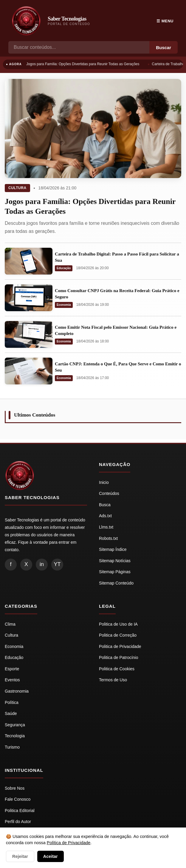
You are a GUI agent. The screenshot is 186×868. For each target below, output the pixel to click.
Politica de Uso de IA (118, 624)
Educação (64, 268)
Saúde (11, 713)
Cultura (17, 188)
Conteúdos (109, 493)
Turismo (12, 747)
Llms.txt (106, 527)
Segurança (15, 725)
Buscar (163, 47)
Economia (64, 305)
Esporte (12, 669)
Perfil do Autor (18, 822)
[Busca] (79, 47)
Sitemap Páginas (115, 572)
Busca (105, 505)
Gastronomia (17, 691)
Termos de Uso (113, 680)
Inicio (104, 482)
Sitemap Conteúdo (116, 583)
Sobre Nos (15, 788)
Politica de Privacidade (120, 646)
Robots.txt (108, 538)
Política (12, 702)
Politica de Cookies (117, 669)
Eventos (12, 680)
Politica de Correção (118, 635)
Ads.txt (105, 516)
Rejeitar (20, 856)
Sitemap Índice (113, 549)
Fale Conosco (18, 799)
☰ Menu (165, 21)
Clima (10, 624)
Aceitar (51, 856)
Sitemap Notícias (115, 561)
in (42, 564)
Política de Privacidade (69, 843)
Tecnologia (15, 736)
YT (57, 564)
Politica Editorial (20, 811)
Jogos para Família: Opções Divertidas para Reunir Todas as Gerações (83, 64)
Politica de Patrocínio (119, 657)
